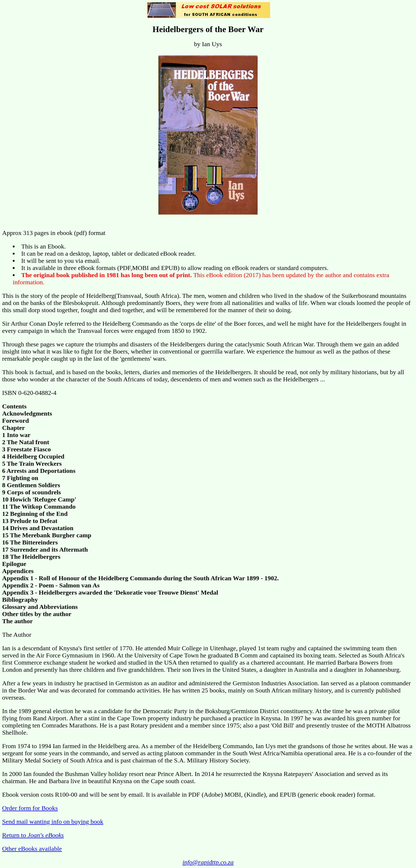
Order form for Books (30, 808)
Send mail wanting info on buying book (53, 822)
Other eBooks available (32, 849)
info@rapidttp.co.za (208, 862)
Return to (33, 835)
